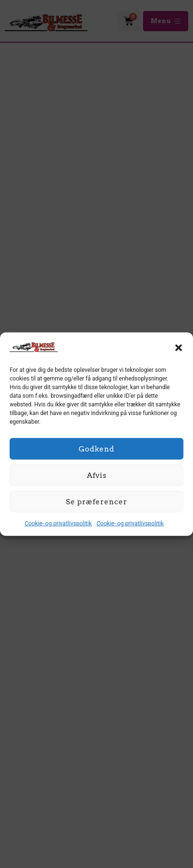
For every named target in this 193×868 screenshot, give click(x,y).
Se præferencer (96, 501)
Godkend (96, 449)
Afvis (97, 475)
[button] (179, 348)
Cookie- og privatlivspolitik (58, 523)
